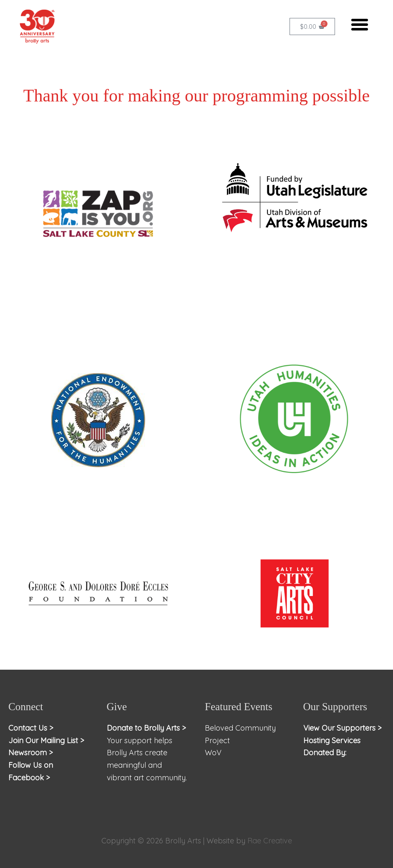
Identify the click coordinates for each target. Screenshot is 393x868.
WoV (213, 753)
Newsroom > (31, 753)
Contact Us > (31, 728)
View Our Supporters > (343, 728)
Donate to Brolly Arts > (146, 728)
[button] (360, 25)
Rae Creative (270, 841)
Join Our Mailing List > (46, 740)
